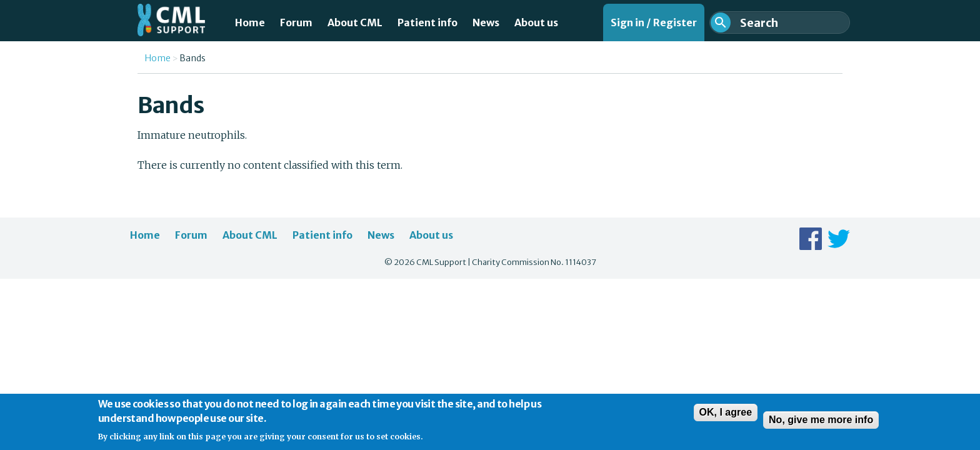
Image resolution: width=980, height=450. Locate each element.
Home (250, 22)
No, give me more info (821, 424)
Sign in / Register (654, 22)
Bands (192, 58)
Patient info (427, 22)
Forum (296, 22)
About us (536, 22)
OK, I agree (726, 417)
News (486, 22)
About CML (355, 22)
